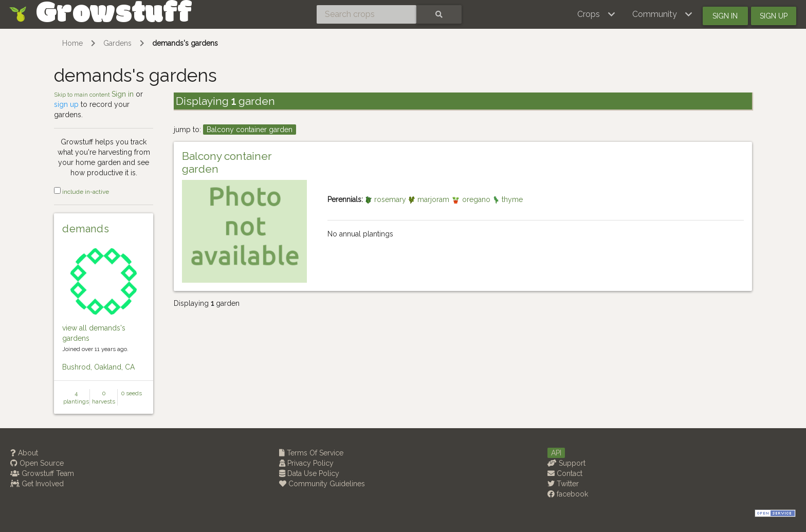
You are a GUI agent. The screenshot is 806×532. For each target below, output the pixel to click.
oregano (472, 199)
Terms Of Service (311, 453)
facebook (568, 494)
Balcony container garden (250, 130)
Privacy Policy (306, 463)
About (24, 453)
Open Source (37, 463)
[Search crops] (367, 14)
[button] (597, 14)
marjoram (430, 199)
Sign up (774, 16)
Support (566, 463)
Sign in (725, 16)
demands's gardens (185, 43)
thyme (508, 199)
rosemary (387, 199)
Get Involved (37, 484)
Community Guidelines (322, 484)
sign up (66, 104)
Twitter (563, 484)
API (556, 453)
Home (72, 43)
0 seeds (132, 393)
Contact (565, 473)
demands (86, 229)
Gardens (117, 43)
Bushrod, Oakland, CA (98, 367)
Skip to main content (83, 95)
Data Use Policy (309, 473)
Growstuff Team (42, 473)
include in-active (81, 192)
